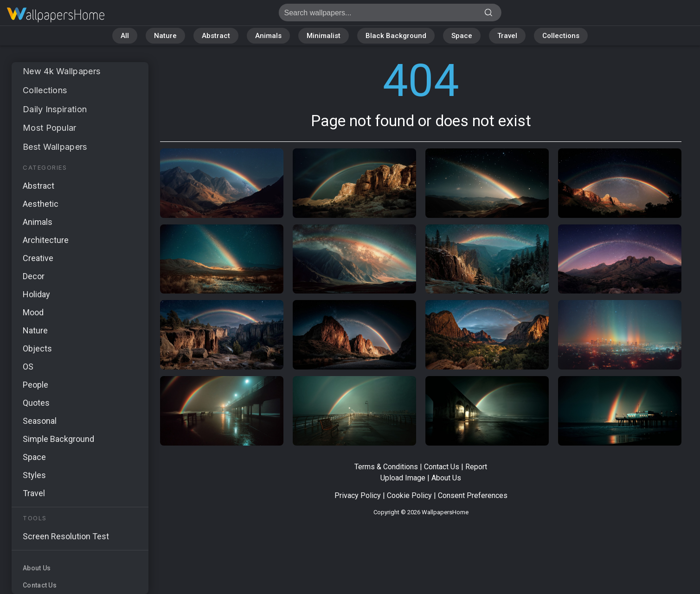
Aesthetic (41, 204)
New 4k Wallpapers (61, 71)
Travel (507, 36)
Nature (165, 36)
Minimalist (324, 36)
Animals (268, 36)
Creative (38, 258)
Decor (34, 276)
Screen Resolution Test (66, 536)
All (125, 36)
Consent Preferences (473, 495)
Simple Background (58, 439)
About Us (37, 568)
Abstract (216, 36)
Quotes (36, 403)
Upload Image (403, 478)
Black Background (396, 36)
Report (476, 467)
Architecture (46, 240)
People (35, 385)
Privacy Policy (358, 495)
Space (462, 36)
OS (28, 367)
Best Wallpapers (55, 147)
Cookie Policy (409, 495)
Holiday (36, 294)
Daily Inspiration (55, 109)
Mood (33, 312)
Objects (37, 348)
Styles (34, 475)
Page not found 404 (56, 15)
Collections (561, 36)
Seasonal (40, 421)
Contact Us (40, 585)
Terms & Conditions (386, 467)
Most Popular (50, 128)
